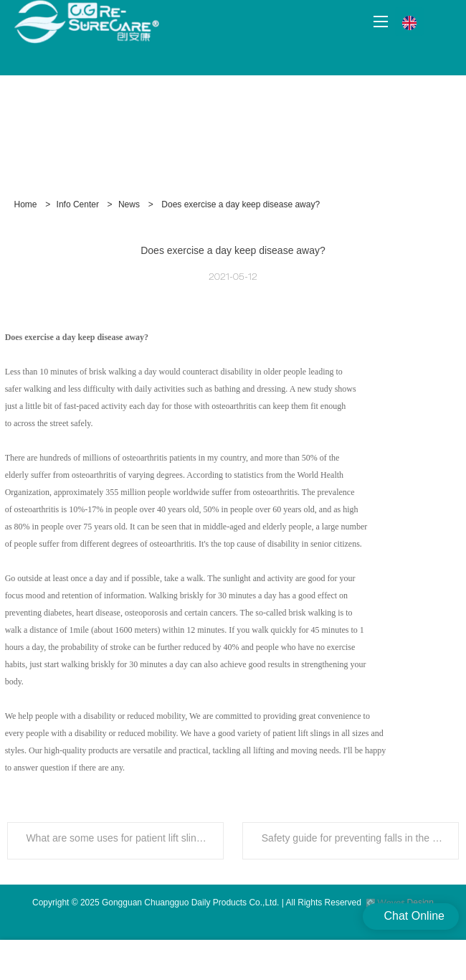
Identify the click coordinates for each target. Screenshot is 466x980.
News (129, 204)
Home (26, 204)
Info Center (78, 204)
